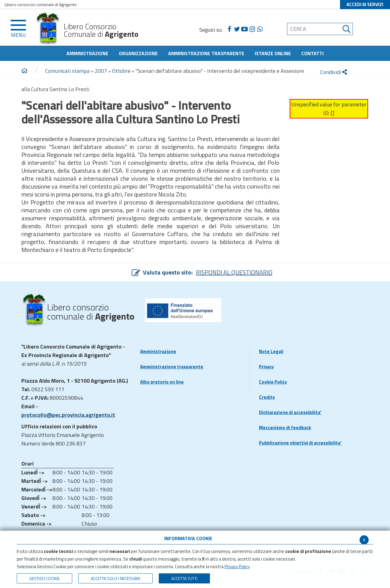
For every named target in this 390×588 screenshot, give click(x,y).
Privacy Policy (237, 567)
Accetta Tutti (184, 578)
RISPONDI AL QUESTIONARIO (234, 272)
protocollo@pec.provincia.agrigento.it (68, 415)
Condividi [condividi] (334, 72)
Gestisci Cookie (44, 578)
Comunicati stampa (67, 71)
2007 (101, 71)
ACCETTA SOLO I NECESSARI (115, 578)
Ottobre (121, 71)
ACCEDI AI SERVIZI (365, 4)
